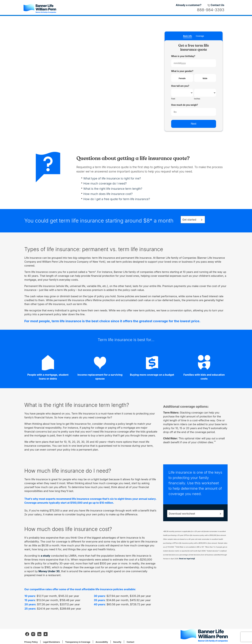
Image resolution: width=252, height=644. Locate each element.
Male (205, 78)
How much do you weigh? (184, 105)
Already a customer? (189, 5)
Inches (197, 99)
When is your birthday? (183, 56)
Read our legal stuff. (187, 559)
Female (182, 78)
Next (194, 124)
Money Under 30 (49, 571)
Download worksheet (182, 514)
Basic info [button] (188, 36)
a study (46, 556)
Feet (173, 99)
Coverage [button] (200, 36)
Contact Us (216, 5)
